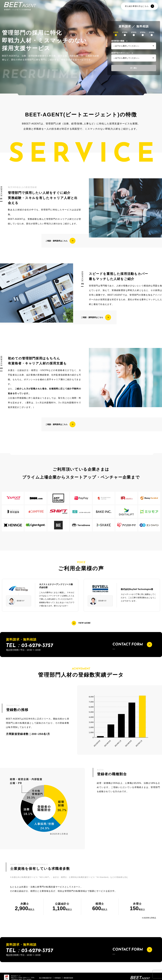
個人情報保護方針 (45, 978)
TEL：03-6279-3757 (30, 646)
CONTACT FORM (132, 645)
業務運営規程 (68, 978)
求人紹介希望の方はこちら (139, 6)
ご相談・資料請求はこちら (60, 241)
